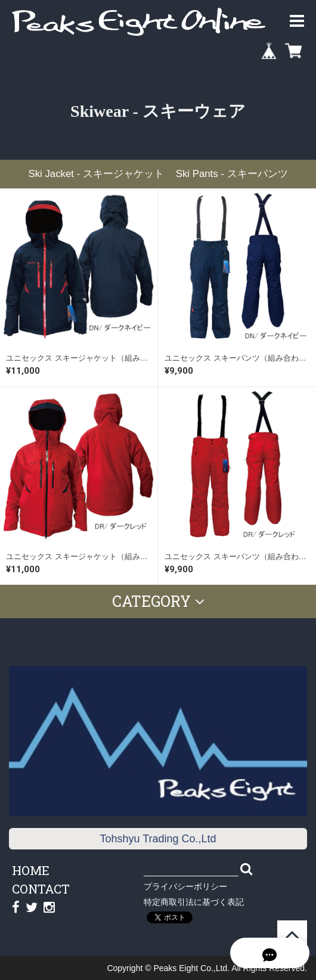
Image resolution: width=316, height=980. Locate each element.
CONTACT (41, 889)
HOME (31, 870)
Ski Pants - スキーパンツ (232, 174)
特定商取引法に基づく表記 (194, 902)
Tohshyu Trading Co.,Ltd (158, 839)
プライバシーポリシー (185, 886)
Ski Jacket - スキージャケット (96, 174)
